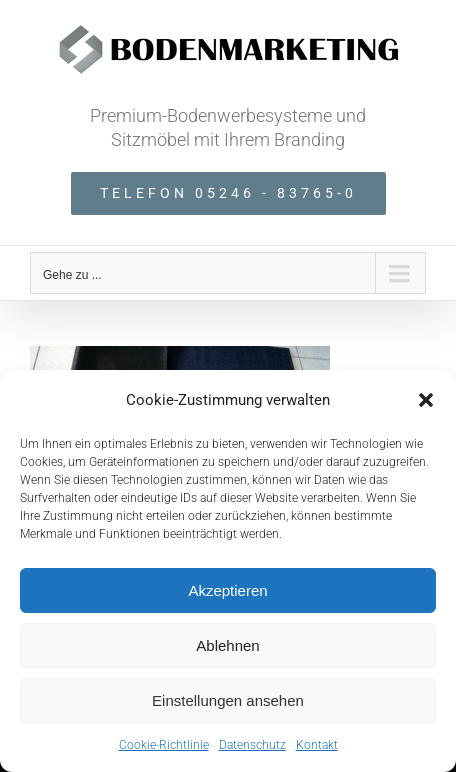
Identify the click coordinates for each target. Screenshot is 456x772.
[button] (426, 400)
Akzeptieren (227, 590)
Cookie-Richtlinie (164, 745)
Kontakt (317, 745)
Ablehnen (227, 645)
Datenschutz (252, 745)
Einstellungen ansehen (228, 700)
